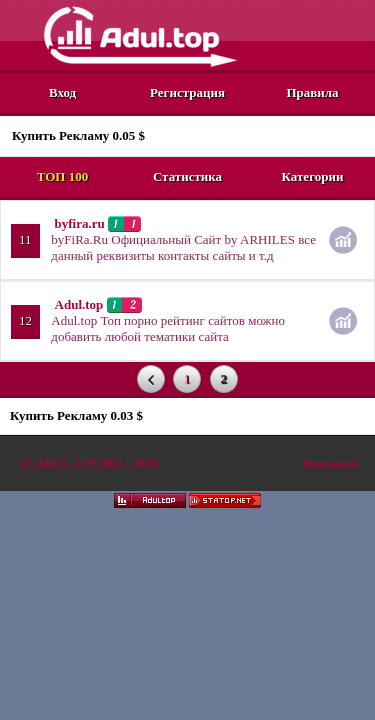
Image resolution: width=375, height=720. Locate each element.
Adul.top (79, 304)
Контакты (330, 463)
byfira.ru (80, 223)
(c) (88, 463)
